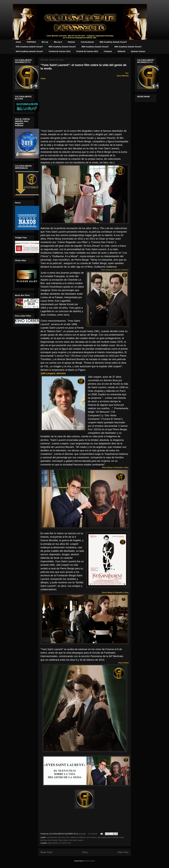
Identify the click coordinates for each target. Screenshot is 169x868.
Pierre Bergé (52, 840)
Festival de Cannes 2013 (60, 51)
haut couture (91, 837)
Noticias (71, 42)
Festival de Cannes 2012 (87, 51)
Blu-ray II (58, 42)
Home (18, 42)
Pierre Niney (63, 840)
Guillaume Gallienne (78, 837)
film (68, 837)
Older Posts (123, 852)
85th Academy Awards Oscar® (95, 47)
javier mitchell (113, 837)
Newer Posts (46, 852)
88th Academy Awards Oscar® (113, 42)
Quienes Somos (138, 51)
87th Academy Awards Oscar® (29, 47)
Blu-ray (45, 42)
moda (121, 837)
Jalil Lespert (102, 837)
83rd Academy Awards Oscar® (29, 51)
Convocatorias (87, 42)
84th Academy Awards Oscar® (128, 47)
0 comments (93, 834)
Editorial (121, 51)
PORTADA (31, 42)
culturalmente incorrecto (56, 837)
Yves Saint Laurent (76, 840)
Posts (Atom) (90, 861)
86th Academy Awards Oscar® (62, 47)
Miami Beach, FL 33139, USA (60, 843)
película (44, 840)
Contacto (108, 51)
